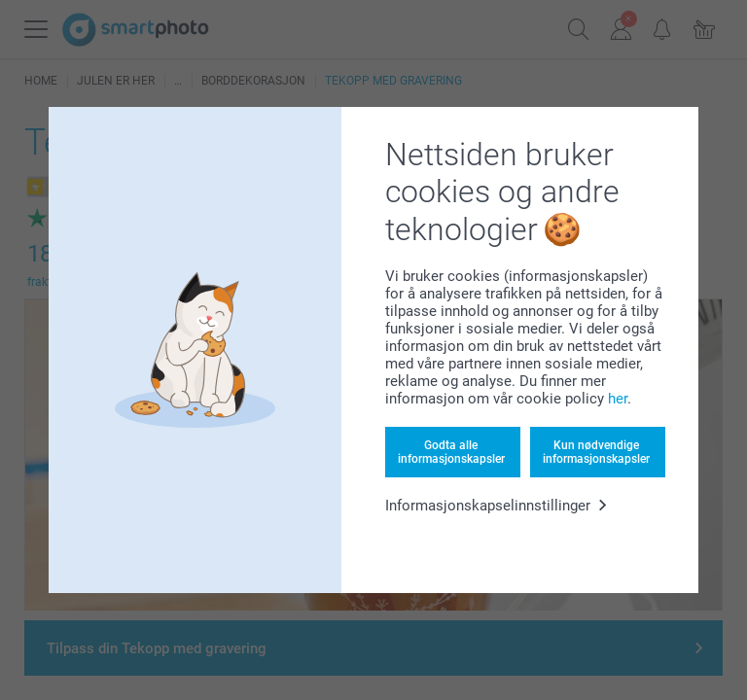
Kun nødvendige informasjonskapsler (596, 452)
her (618, 399)
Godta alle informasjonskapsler (451, 452)
